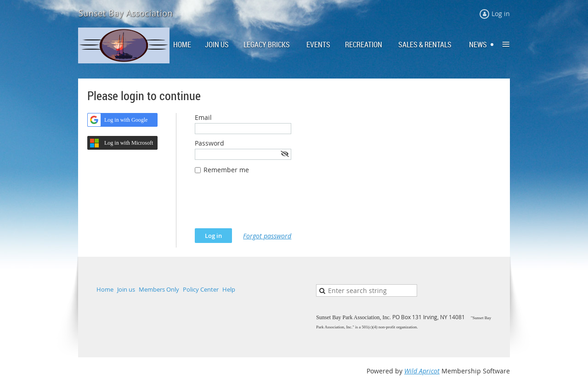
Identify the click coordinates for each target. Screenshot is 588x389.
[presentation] (265, 206)
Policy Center (201, 289)
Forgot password (267, 236)
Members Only (159, 289)
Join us (126, 289)
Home (105, 289)
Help (229, 289)
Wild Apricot (422, 371)
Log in (501, 14)
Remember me (226, 170)
